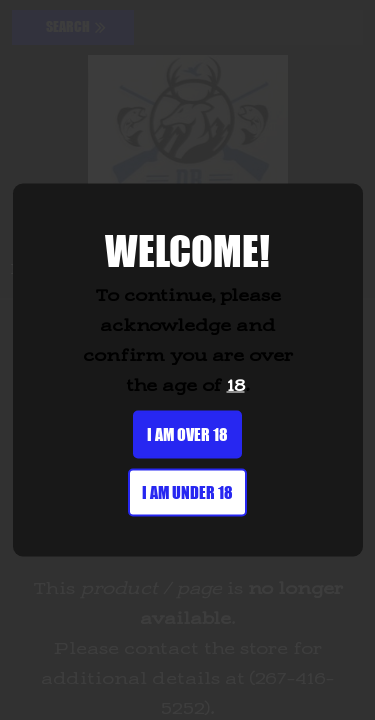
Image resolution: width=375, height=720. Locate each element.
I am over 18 (187, 434)
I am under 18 (187, 492)
